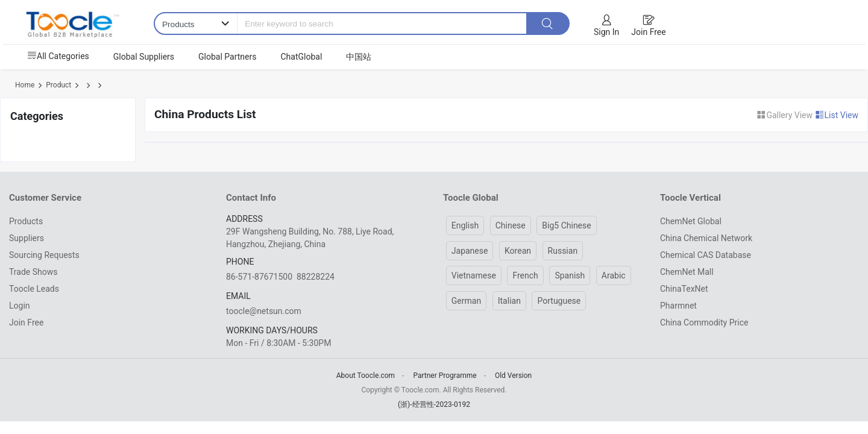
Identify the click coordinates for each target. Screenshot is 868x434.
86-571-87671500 (259, 277)
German (466, 301)
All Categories (58, 56)
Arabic (614, 275)
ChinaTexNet (684, 289)
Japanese (470, 251)
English (465, 225)
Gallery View (785, 115)
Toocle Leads (34, 289)
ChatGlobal (301, 57)
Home (25, 85)
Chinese (511, 225)
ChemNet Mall (687, 272)
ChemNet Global (691, 221)
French (525, 275)
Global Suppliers (144, 57)
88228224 (316, 277)
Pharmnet (678, 306)
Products (26, 221)
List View (837, 115)
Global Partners (227, 57)
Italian (509, 301)
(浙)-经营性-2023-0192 (434, 404)
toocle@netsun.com (264, 311)
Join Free (648, 32)
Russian (563, 251)
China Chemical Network (706, 238)
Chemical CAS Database (706, 255)
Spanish (570, 275)
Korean (518, 251)
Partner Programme (445, 376)
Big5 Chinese (566, 225)
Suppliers (27, 238)
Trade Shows (33, 272)
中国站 (359, 57)
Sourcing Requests (44, 255)
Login (20, 306)
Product (58, 85)
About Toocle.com (366, 376)
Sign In (606, 32)
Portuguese (559, 301)
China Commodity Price (704, 322)
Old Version (513, 376)
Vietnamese (474, 275)
